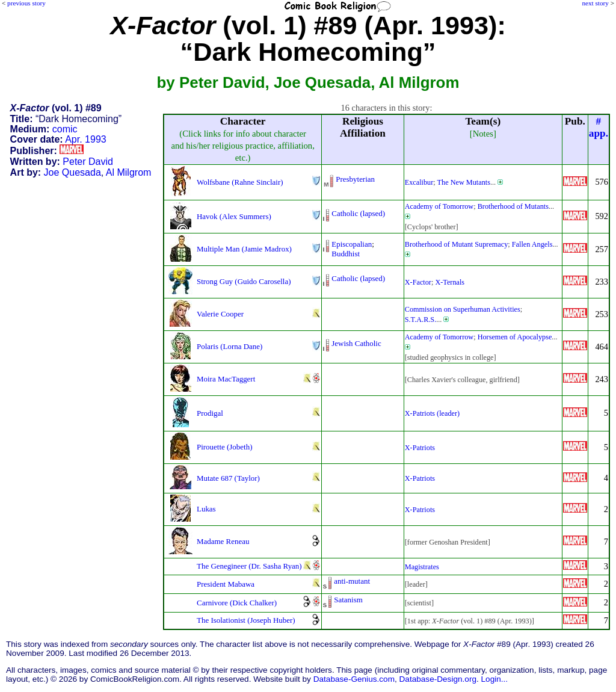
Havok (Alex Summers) (234, 216)
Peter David (88, 162)
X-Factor (418, 282)
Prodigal (210, 413)
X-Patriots (420, 448)
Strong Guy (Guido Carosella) (244, 281)
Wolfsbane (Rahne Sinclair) (240, 182)
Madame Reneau (223, 541)
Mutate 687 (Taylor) (228, 478)
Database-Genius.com (354, 679)
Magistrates (422, 567)
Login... (495, 679)
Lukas (206, 509)
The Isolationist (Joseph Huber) (246, 620)
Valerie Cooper (220, 314)
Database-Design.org (438, 679)
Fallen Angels (532, 244)
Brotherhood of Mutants (513, 206)
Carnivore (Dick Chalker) (237, 603)
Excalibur (419, 182)
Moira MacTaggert (226, 379)
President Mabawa (226, 584)
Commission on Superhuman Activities (463, 309)
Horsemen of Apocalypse (515, 337)
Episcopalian (352, 244)
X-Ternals (450, 282)
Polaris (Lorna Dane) (229, 346)
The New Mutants (464, 182)
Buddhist (346, 254)
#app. (599, 127)
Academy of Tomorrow (439, 206)
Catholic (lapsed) (358, 213)
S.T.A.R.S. (420, 320)
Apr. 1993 (86, 139)
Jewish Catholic (356, 343)
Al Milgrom (129, 172)
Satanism (348, 600)
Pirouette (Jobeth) (224, 447)
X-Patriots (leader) (432, 413)
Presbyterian (355, 179)
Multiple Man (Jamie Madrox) (244, 249)
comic (65, 129)
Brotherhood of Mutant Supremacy (457, 244)
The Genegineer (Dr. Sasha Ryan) (249, 566)
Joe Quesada (72, 172)
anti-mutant (352, 581)
